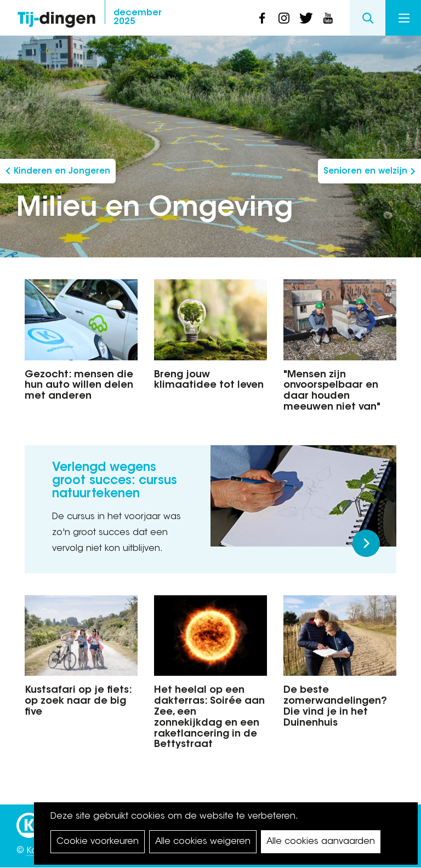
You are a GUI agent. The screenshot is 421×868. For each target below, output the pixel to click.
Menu (404, 18)
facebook (262, 18)
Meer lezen (366, 543)
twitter (306, 18)
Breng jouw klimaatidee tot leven (209, 381)
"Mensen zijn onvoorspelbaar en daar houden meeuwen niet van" (332, 391)
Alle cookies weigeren (203, 842)
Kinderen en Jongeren (62, 172)
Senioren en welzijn (365, 172)
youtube (328, 18)
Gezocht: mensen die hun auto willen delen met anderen (79, 386)
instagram (284, 18)
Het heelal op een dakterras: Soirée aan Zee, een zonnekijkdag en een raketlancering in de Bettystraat (209, 718)
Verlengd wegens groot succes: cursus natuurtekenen (115, 481)
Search (368, 18)
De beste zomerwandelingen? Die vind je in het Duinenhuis (335, 707)
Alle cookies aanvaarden (321, 842)
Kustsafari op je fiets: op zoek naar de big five (78, 702)
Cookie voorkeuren (98, 842)
